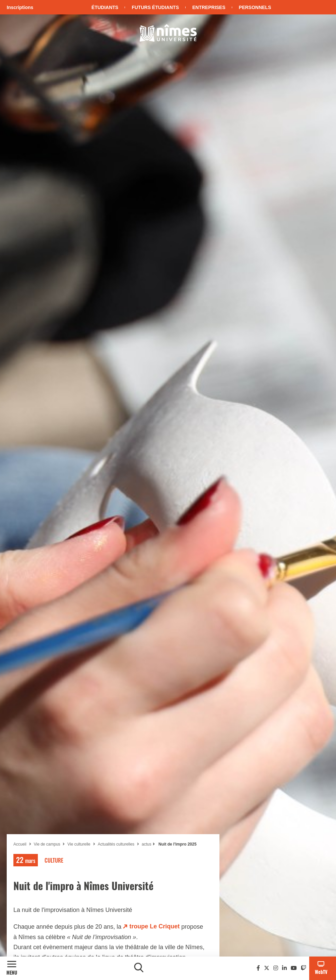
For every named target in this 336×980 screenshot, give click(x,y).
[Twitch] (304, 968)
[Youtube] (294, 968)
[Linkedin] (284, 968)
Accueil (20, 844)
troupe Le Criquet (154, 926)
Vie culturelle (79, 844)
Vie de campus (48, 844)
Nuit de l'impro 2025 (177, 844)
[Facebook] (258, 968)
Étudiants (105, 7)
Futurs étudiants (155, 7)
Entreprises (209, 7)
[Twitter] (267, 968)
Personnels (255, 7)
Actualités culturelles (116, 844)
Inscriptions (20, 7)
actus (147, 844)
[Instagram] (276, 968)
